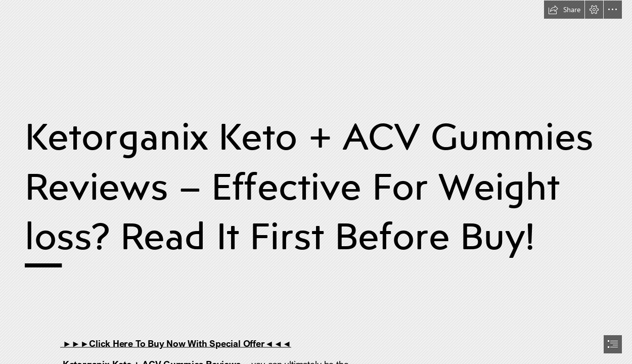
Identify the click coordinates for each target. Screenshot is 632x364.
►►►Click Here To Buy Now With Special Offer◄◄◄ (176, 343)
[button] (564, 10)
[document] (316, 182)
